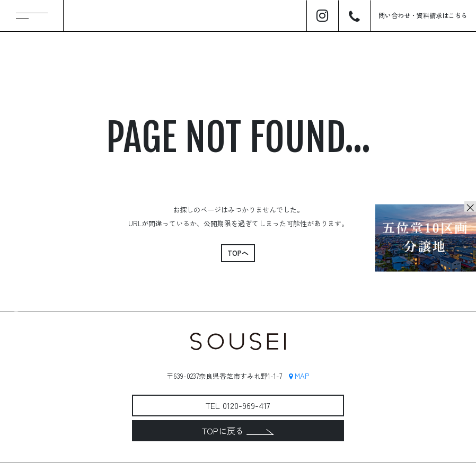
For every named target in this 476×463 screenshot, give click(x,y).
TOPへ (238, 253)
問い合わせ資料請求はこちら (423, 15)
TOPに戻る (238, 431)
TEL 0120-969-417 (238, 405)
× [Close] (470, 207)
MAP (299, 376)
